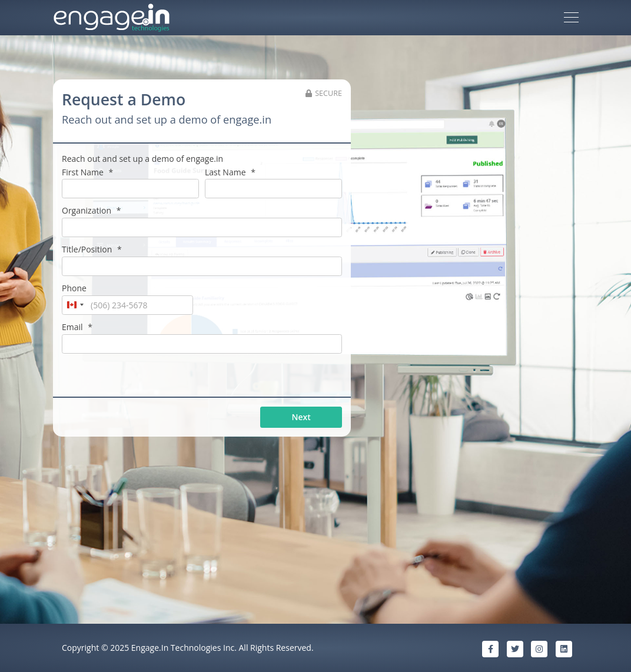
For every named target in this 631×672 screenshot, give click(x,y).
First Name (87, 172)
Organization (91, 210)
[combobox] (75, 305)
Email (77, 327)
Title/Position (92, 249)
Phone (74, 288)
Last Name (230, 172)
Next (301, 417)
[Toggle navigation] (571, 18)
